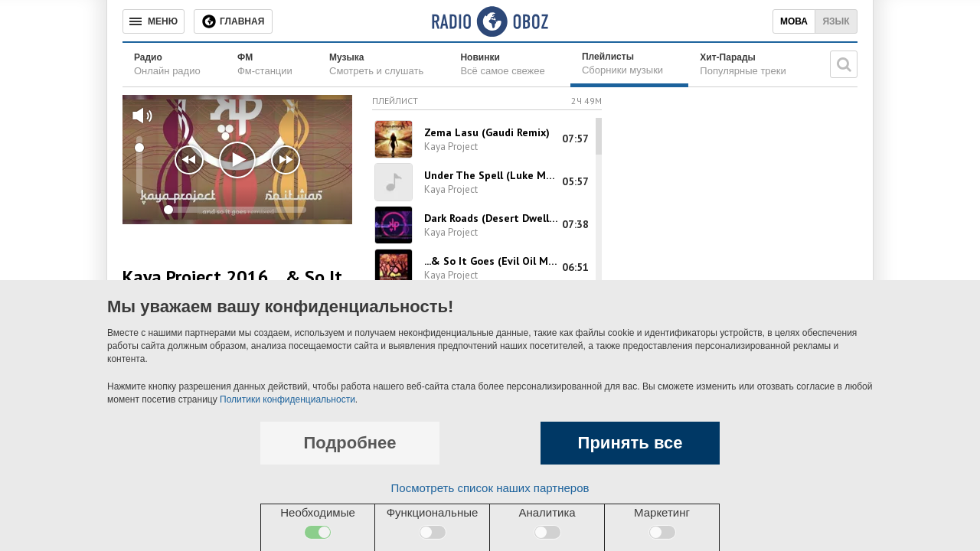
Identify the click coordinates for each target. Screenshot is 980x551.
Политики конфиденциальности (287, 399)
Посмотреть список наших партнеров (490, 488)
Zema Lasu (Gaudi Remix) (487, 132)
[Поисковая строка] (844, 64)
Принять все (630, 443)
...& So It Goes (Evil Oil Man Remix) (492, 261)
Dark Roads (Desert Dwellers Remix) (492, 218)
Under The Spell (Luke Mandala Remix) (492, 175)
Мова (794, 21)
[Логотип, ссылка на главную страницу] (490, 21)
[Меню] (154, 21)
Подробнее (350, 443)
